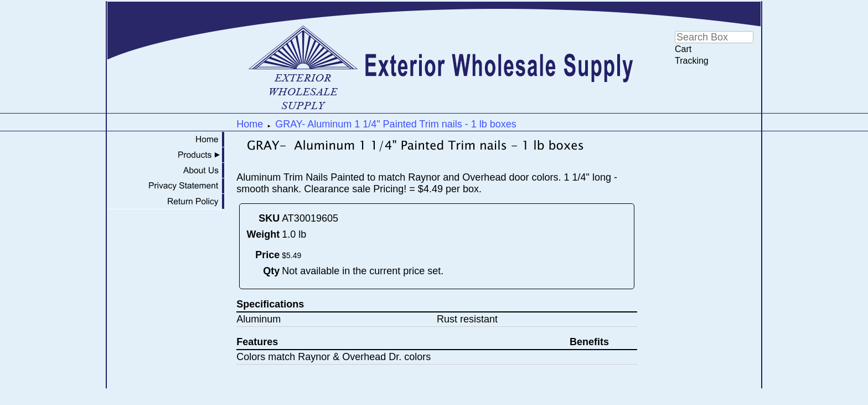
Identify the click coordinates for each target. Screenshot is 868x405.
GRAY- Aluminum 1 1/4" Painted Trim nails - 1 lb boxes (396, 124)
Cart (683, 49)
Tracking (692, 61)
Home (250, 124)
